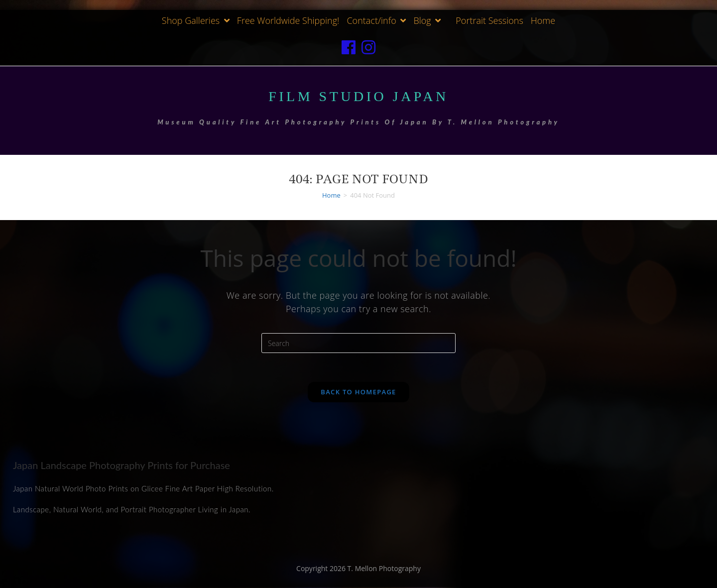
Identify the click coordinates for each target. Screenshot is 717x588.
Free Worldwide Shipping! (288, 20)
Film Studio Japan (358, 96)
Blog (427, 20)
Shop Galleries (196, 20)
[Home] (331, 195)
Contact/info (376, 20)
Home (543, 20)
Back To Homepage (358, 393)
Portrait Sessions (489, 20)
